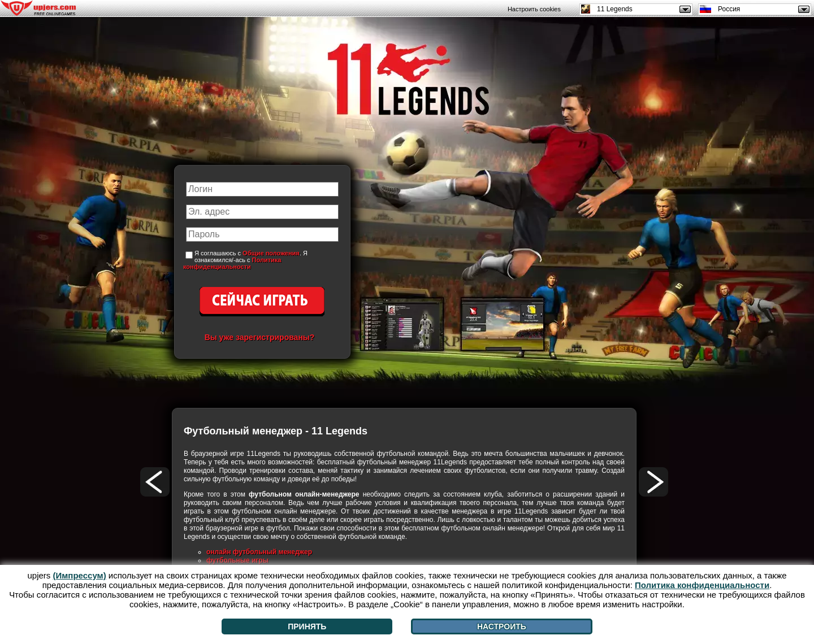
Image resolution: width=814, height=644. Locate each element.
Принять (307, 626)
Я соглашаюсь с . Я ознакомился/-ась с (245, 260)
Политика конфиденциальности (232, 263)
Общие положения (271, 253)
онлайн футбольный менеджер (259, 552)
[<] (155, 482)
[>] (653, 482)
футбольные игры (237, 560)
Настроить (502, 626)
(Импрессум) (80, 575)
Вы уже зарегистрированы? (260, 337)
